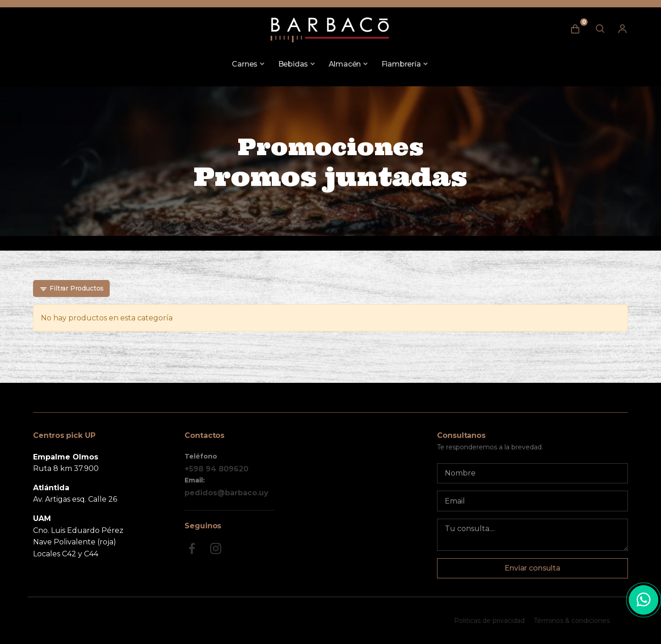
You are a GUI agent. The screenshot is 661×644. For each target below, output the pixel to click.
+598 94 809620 (216, 469)
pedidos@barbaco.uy (227, 493)
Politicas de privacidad (489, 621)
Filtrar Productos (72, 289)
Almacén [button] (345, 64)
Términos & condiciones (572, 621)
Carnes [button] (245, 64)
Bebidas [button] (293, 64)
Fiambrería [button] (401, 64)
